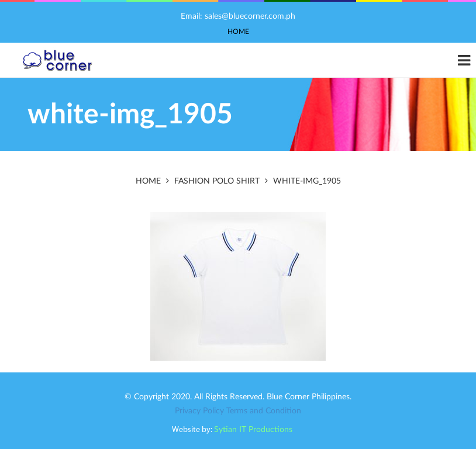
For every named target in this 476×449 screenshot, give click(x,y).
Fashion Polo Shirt (217, 181)
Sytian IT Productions (253, 430)
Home (238, 32)
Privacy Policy (199, 411)
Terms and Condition (264, 411)
